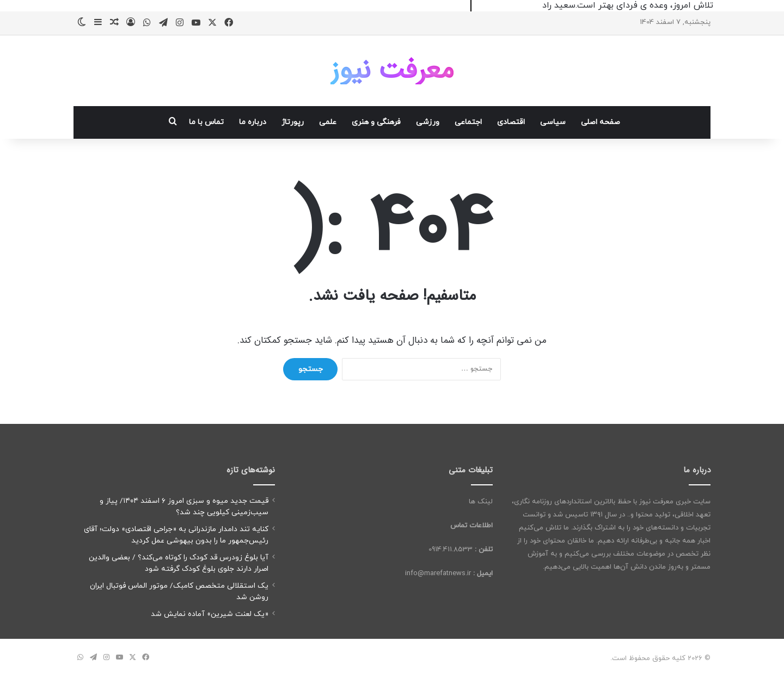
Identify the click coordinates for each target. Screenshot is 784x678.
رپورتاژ (293, 122)
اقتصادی (511, 122)
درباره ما (253, 122)
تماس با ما (206, 122)
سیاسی (553, 122)
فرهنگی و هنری (376, 122)
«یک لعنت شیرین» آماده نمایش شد (210, 614)
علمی (328, 122)
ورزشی (428, 122)
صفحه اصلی (601, 122)
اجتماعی (468, 122)
